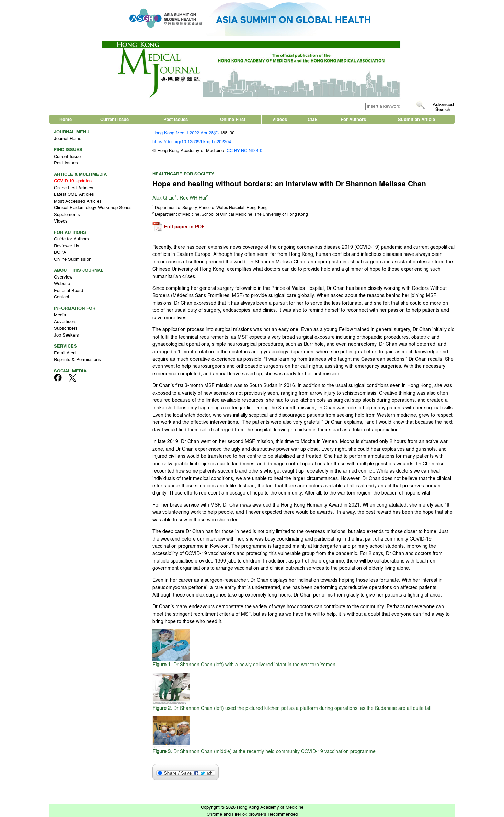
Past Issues (176, 119)
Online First (233, 119)
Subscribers (66, 328)
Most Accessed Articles (78, 201)
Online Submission (73, 259)
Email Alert (65, 353)
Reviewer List (67, 245)
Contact (62, 297)
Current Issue (114, 119)
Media (60, 314)
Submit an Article (416, 119)
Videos (280, 119)
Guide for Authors (71, 239)
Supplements (67, 214)
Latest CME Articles (74, 194)
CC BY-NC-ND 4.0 (244, 150)
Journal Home (68, 138)
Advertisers (65, 321)
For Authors (353, 119)
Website (62, 283)
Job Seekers (66, 335)
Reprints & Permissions (77, 359)
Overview (63, 277)
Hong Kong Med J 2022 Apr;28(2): (186, 132)
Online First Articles (74, 187)
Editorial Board (68, 290)
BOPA (60, 252)
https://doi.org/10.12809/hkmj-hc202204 (192, 141)
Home (66, 119)
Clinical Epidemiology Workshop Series (93, 207)
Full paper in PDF (184, 227)
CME (313, 119)
